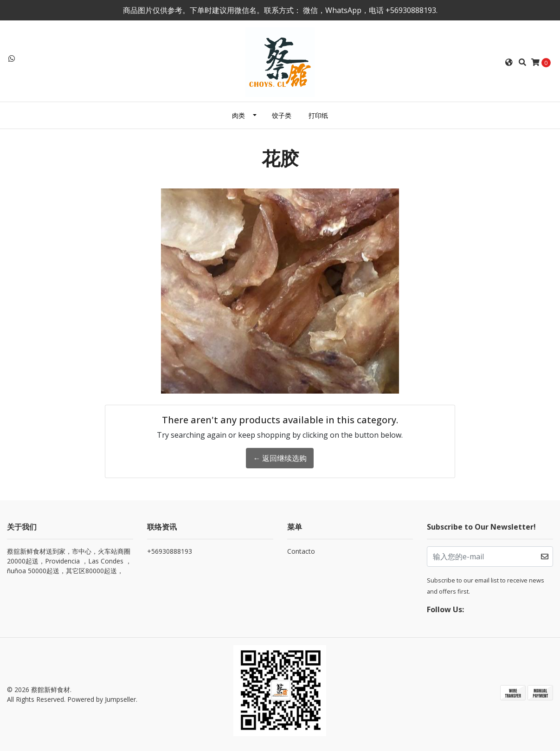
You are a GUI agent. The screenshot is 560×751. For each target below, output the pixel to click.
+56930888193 (170, 551)
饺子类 (282, 115)
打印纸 (318, 115)
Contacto (301, 551)
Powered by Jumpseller (102, 699)
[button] (509, 62)
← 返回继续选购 (280, 458)
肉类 (238, 115)
